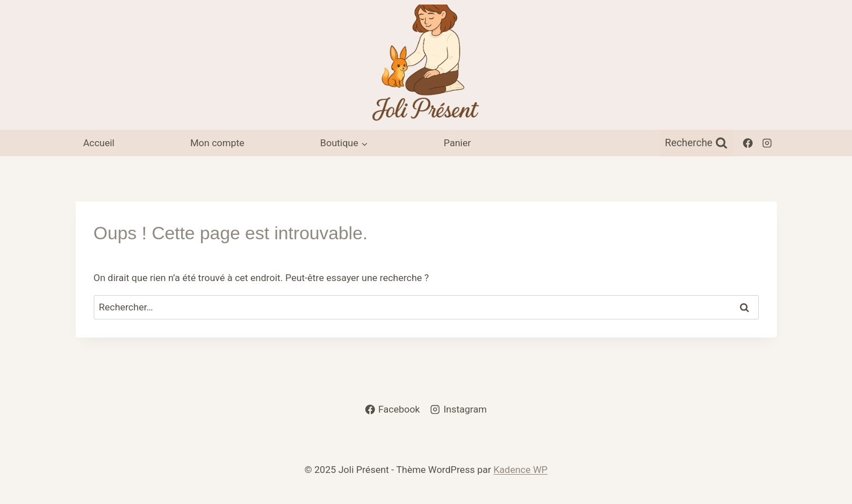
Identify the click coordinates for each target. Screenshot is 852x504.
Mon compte (217, 143)
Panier (457, 143)
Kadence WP (521, 470)
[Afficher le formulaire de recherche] (696, 143)
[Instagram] (767, 143)
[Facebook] (748, 143)
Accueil (99, 143)
